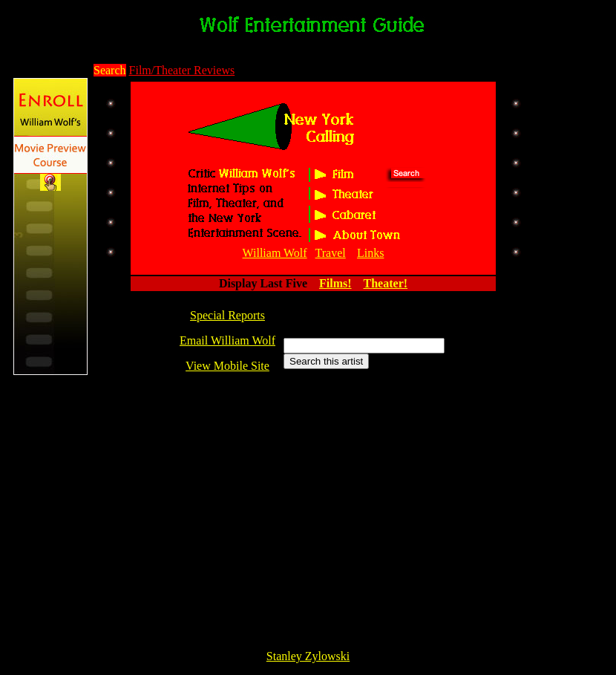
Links (370, 253)
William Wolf (275, 253)
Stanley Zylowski (308, 656)
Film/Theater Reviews (182, 70)
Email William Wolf (227, 340)
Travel (331, 253)
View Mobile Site (227, 366)
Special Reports (227, 315)
